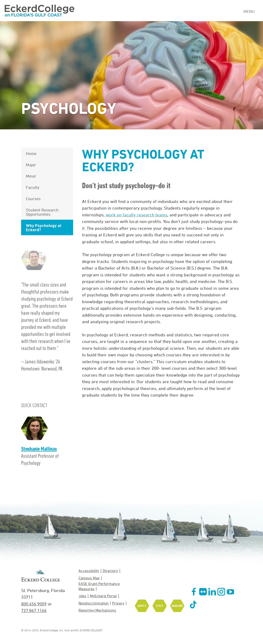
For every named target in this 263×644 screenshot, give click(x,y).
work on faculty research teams (137, 215)
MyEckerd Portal (103, 596)
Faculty (33, 187)
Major (31, 165)
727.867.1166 (34, 610)
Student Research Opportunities (42, 212)
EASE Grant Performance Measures (99, 586)
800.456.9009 (34, 604)
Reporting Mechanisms (97, 610)
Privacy (118, 603)
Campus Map (89, 578)
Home (31, 153)
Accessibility (89, 571)
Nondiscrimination (94, 603)
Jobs (82, 596)
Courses (33, 199)
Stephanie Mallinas (39, 449)
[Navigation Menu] (251, 11)
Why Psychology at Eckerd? (44, 227)
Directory (110, 571)
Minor (31, 176)
